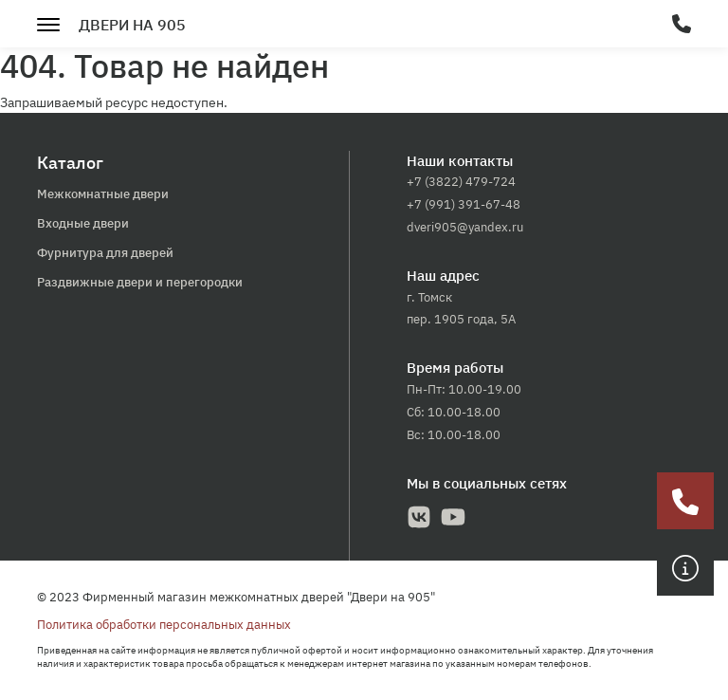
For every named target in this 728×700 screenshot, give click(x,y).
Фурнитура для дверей (105, 253)
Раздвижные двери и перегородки (140, 282)
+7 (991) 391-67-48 (464, 204)
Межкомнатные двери (103, 194)
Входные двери (83, 223)
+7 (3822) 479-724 (461, 182)
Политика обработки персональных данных (164, 625)
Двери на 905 (132, 25)
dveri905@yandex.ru (465, 227)
